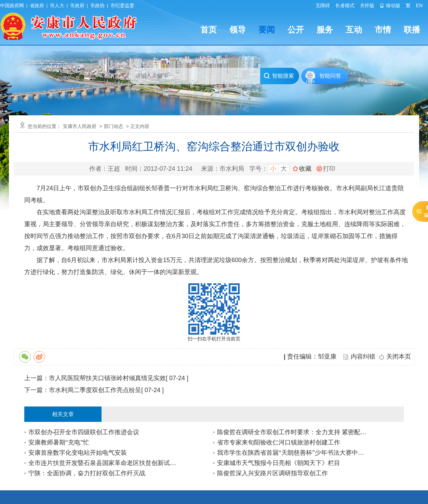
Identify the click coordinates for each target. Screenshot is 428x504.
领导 (238, 30)
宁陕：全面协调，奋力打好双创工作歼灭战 (87, 473)
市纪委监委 (122, 5)
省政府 (37, 5)
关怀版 (367, 5)
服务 (325, 30)
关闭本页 (399, 357)
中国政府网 (12, 5)
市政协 (97, 5)
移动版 (390, 5)
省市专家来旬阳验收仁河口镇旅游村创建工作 (279, 442)
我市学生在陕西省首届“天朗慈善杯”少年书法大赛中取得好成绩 (293, 453)
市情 (383, 30)
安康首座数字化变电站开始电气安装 (78, 453)
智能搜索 (279, 76)
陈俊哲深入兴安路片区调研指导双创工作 (272, 473)
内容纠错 (363, 357)
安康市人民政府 (80, 126)
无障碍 (323, 5)
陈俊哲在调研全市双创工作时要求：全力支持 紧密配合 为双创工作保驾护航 (293, 432)
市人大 (57, 5)
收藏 (305, 169)
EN (419, 5)
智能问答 (330, 76)
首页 (209, 30)
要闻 (267, 30)
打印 (326, 169)
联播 (412, 30)
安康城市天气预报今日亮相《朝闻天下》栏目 (279, 463)
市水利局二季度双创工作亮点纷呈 (95, 390)
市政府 (77, 5)
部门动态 (113, 126)
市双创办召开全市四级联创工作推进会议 (84, 432)
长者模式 (345, 5)
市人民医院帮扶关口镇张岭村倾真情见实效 (107, 378)
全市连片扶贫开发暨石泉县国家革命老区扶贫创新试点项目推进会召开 (104, 463)
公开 (296, 30)
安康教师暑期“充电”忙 (59, 442)
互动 (354, 30)
